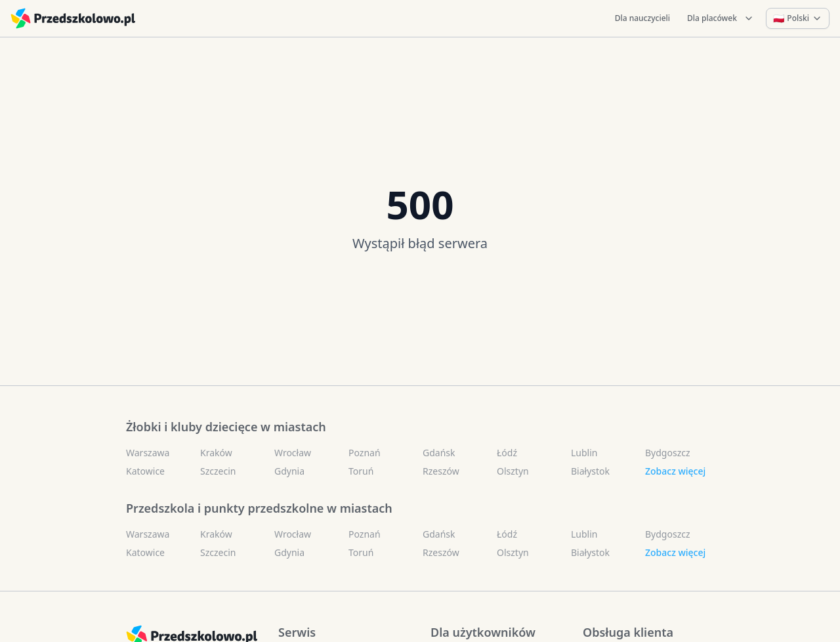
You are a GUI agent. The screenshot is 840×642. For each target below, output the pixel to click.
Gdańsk (439, 453)
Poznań (365, 453)
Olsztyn (513, 471)
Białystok (590, 471)
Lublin (584, 453)
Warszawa (148, 453)
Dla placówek (721, 18)
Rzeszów (441, 471)
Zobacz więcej (675, 471)
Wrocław (293, 453)
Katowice (145, 471)
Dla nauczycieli (642, 18)
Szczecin (218, 471)
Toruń (361, 471)
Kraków (216, 453)
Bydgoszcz (668, 453)
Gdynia (289, 471)
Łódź (507, 453)
